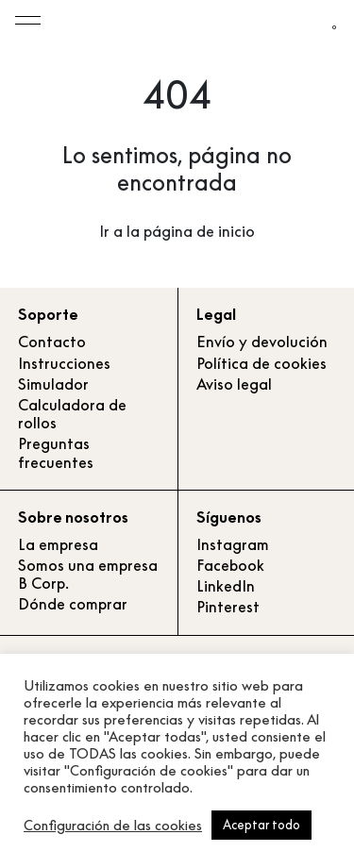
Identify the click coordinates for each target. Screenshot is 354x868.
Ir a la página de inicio (177, 231)
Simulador (53, 384)
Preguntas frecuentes (56, 452)
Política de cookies (261, 363)
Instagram (233, 544)
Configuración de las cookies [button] (113, 826)
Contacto (52, 342)
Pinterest (228, 607)
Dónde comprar (73, 604)
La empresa (58, 544)
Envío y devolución (262, 342)
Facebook (230, 565)
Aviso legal (234, 384)
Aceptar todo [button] (261, 825)
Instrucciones (64, 363)
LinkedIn (226, 586)
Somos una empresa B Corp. (88, 574)
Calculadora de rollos (72, 414)
